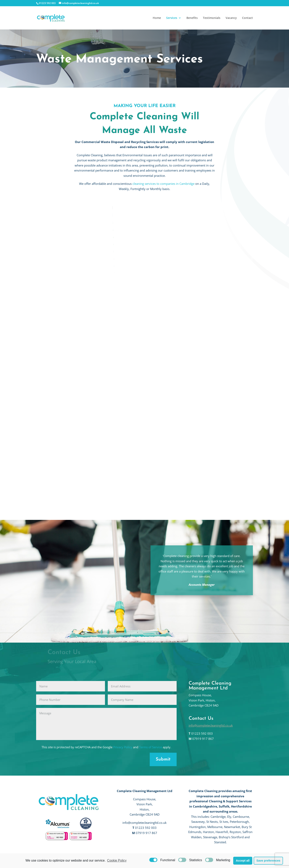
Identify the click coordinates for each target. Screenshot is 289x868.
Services (172, 18)
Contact (247, 18)
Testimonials (212, 18)
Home (157, 18)
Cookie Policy (117, 860)
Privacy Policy (123, 747)
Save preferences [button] (268, 861)
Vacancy (231, 18)
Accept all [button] (243, 861)
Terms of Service (151, 747)
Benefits (192, 18)
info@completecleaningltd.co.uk (211, 725)
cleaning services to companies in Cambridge (163, 184)
